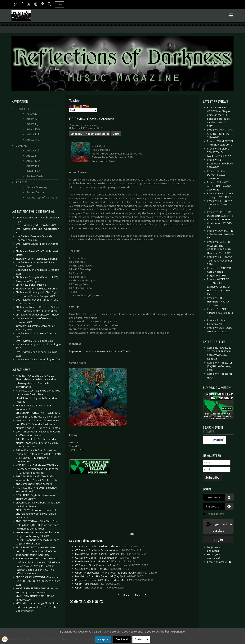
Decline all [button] (122, 639)
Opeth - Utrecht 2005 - (98, 584)
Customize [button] (141, 639)
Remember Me (215, 514)
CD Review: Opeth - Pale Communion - (107, 558)
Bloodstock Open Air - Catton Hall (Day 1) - (109, 576)
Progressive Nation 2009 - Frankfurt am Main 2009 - (114, 580)
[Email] (217, 470)
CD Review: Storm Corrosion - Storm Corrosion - (112, 565)
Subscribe (212, 477)
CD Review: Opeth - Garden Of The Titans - (110, 546)
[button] (71, 602)
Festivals (32, 114)
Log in (218, 540)
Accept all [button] (103, 639)
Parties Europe (36, 192)
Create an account (219, 562)
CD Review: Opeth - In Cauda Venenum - (108, 550)
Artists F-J (32, 124)
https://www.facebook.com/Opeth (110, 351)
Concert (23, 109)
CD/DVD (22, 146)
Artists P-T (33, 134)
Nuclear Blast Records (97, 134)
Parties (22, 182)
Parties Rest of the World (42, 197)
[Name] (217, 463)
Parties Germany (37, 187)
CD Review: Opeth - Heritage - (102, 569)
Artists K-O (33, 129)
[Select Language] (83, 110)
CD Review (76, 134)
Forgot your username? (214, 556)
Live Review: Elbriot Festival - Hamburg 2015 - (111, 554)
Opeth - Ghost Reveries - (99, 588)
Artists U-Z (33, 139)
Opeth (116, 134)
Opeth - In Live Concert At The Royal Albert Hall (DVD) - (116, 573)
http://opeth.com (79, 351)
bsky (60, 4)
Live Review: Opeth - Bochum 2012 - (105, 561)
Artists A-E (33, 119)
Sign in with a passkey (219, 527)
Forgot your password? (214, 549)
